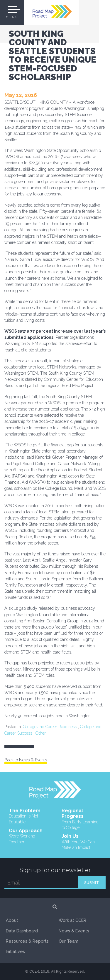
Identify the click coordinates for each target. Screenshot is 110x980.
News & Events (74, 931)
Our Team (68, 941)
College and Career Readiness (50, 727)
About (12, 920)
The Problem (29, 816)
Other (41, 733)
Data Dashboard (22, 931)
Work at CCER (72, 920)
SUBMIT (92, 883)
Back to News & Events (26, 760)
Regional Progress (82, 819)
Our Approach (29, 836)
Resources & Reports (27, 941)
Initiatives (15, 951)
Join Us (82, 842)
